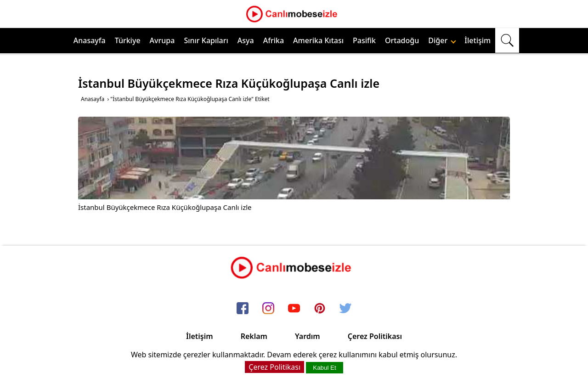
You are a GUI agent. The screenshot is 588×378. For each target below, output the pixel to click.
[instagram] (268, 309)
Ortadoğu (402, 40)
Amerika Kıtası (318, 40)
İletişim (478, 40)
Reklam (254, 336)
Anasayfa (90, 40)
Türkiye (128, 40)
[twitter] (345, 309)
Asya (246, 40)
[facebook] (243, 309)
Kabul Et (324, 368)
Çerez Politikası (375, 336)
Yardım (308, 336)
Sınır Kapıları (206, 40)
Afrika (274, 40)
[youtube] (294, 309)
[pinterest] (320, 309)
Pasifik (364, 40)
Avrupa (162, 40)
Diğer (442, 40)
